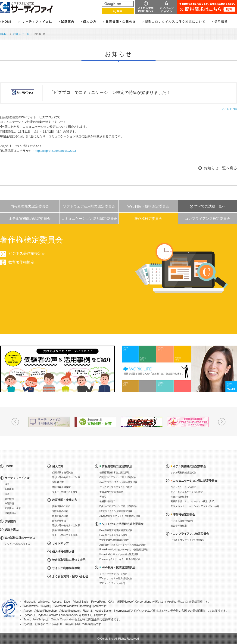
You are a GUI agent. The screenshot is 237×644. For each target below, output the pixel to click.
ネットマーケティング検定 (113, 574)
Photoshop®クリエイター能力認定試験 (120, 559)
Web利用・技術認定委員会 (148, 206)
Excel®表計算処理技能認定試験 (116, 530)
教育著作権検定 (214, 262)
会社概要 (9, 489)
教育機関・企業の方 (65, 500)
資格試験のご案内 (61, 506)
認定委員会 (10, 513)
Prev (15, 422)
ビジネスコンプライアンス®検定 (188, 540)
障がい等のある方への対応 (66, 477)
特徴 (7, 484)
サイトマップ (60, 543)
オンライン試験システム (17, 544)
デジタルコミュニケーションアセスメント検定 (195, 506)
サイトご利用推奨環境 (66, 568)
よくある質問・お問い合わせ (70, 576)
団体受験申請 (59, 521)
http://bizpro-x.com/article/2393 (55, 151)
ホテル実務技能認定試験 (183, 472)
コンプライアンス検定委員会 (207, 218)
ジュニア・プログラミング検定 (116, 487)
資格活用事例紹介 (61, 530)
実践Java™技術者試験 (111, 492)
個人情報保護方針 (63, 552)
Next (222, 422)
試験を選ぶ (12, 530)
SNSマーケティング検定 (112, 583)
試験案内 (10, 521)
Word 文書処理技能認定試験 (114, 540)
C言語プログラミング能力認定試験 (118, 477)
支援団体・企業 (13, 508)
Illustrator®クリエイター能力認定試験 (119, 554)
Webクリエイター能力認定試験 (116, 578)
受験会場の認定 (60, 511)
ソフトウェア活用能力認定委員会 (89, 206)
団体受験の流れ (60, 516)
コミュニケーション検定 (183, 487)
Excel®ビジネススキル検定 (114, 535)
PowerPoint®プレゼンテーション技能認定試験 (124, 550)
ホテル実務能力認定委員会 (30, 218)
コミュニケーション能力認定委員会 (89, 218)
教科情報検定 (107, 501)
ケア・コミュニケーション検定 (187, 492)
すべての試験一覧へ (210, 206)
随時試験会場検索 (61, 487)
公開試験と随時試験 (62, 472)
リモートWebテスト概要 (65, 492)
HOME (4, 34)
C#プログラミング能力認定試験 (116, 511)
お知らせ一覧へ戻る (220, 168)
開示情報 (9, 499)
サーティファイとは (17, 478)
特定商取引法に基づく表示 (69, 560)
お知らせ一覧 (21, 34)
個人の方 (58, 466)
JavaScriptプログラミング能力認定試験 (120, 516)
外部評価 (9, 503)
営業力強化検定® (179, 497)
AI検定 (103, 497)
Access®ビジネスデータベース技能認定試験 (123, 545)
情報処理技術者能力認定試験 (115, 472)
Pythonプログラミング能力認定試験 (118, 506)
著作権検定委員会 (148, 218)
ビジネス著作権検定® (182, 521)
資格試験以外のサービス (20, 538)
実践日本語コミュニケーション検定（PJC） (194, 501)
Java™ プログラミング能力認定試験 (118, 482)
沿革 (7, 494)
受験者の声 (58, 482)
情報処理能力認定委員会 (30, 206)
